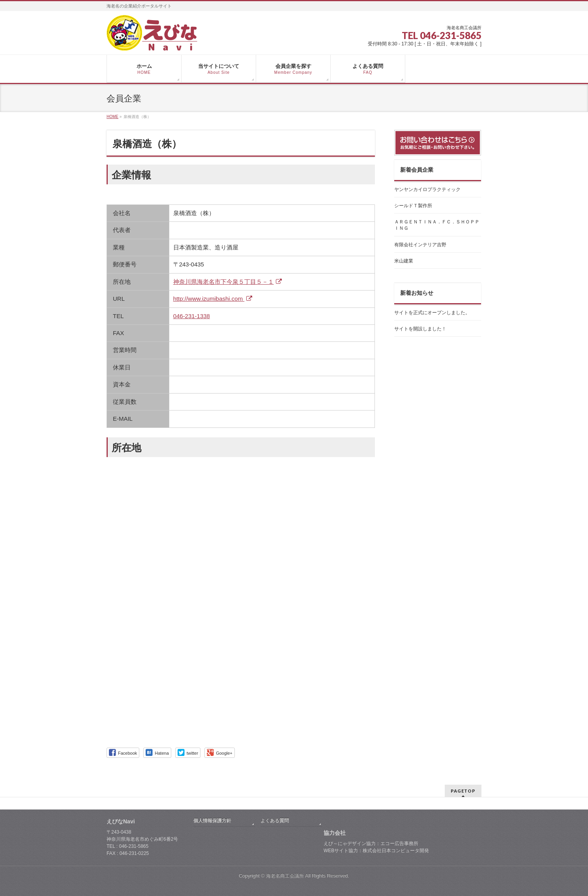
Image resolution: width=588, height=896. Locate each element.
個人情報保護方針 (212, 821)
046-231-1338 (192, 316)
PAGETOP (463, 791)
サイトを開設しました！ (420, 329)
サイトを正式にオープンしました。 (432, 313)
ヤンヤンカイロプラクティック (427, 189)
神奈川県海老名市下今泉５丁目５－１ (228, 282)
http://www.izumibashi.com (214, 299)
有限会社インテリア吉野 (420, 245)
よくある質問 (275, 821)
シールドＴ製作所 (413, 206)
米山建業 (404, 261)
